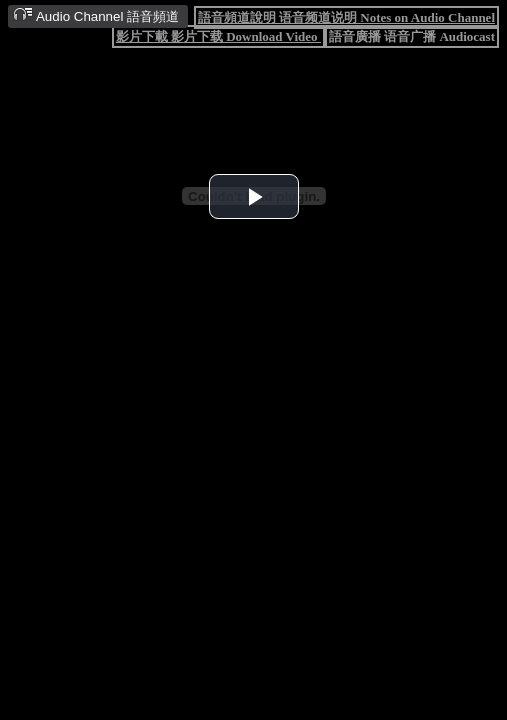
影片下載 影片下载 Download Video (218, 36)
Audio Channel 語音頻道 (96, 15)
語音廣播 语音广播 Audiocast (412, 36)
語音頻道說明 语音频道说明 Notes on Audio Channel (346, 17)
